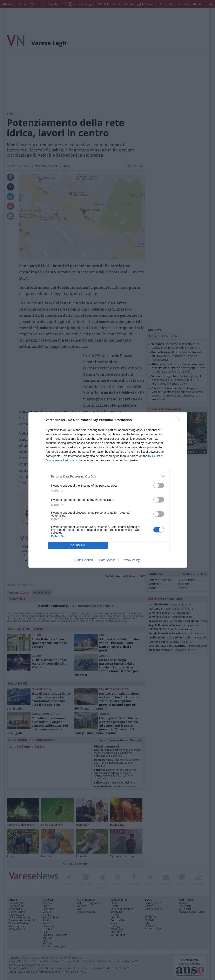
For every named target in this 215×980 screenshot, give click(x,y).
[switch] (159, 485)
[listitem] (108, 476)
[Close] (179, 420)
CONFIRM (78, 545)
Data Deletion (84, 560)
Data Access (107, 560)
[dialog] (108, 490)
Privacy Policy (131, 560)
